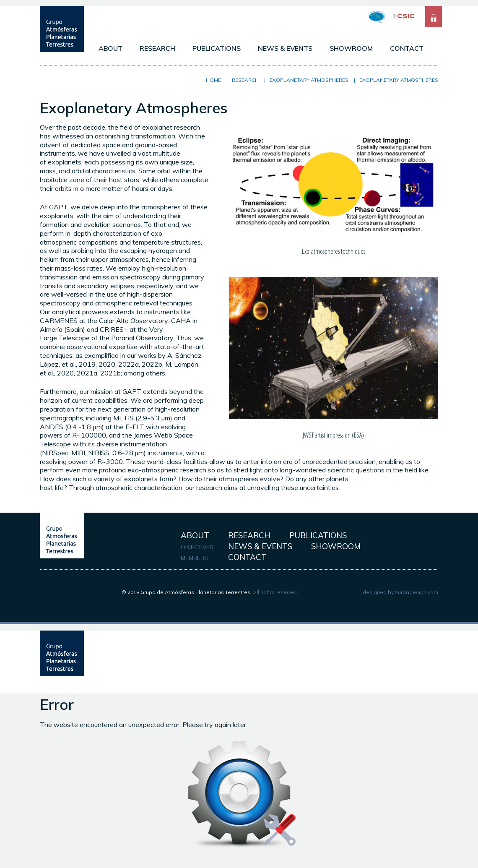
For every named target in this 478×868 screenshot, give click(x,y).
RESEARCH (157, 48)
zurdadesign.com (417, 592)
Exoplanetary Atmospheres (309, 80)
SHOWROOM (351, 48)
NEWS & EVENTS (285, 48)
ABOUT (110, 48)
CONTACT (407, 48)
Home (213, 80)
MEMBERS (194, 558)
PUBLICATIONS (217, 48)
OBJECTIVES (197, 547)
